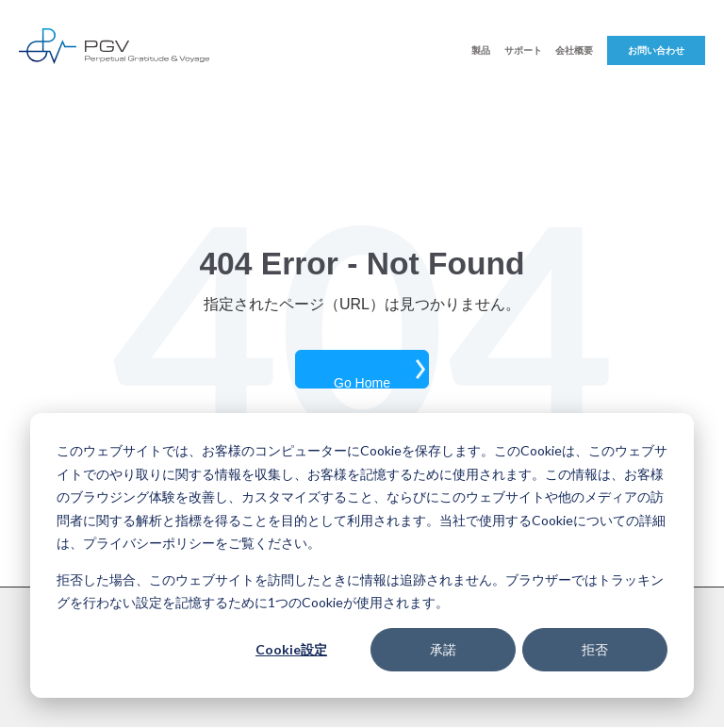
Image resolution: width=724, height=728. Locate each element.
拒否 (595, 649)
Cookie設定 (291, 649)
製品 (481, 50)
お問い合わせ (656, 50)
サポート (523, 50)
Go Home (362, 382)
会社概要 (574, 50)
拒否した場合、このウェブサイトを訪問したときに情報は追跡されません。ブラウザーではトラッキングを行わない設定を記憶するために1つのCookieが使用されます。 (360, 591)
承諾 (443, 649)
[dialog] (362, 555)
